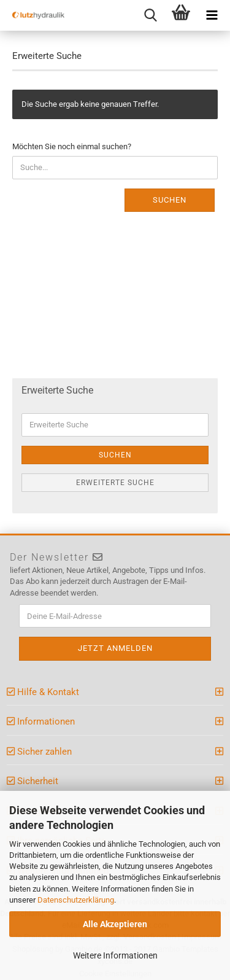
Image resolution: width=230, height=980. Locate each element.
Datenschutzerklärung (76, 900)
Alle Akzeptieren (115, 924)
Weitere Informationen (115, 955)
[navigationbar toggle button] (212, 15)
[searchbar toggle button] (150, 15)
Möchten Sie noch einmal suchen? (72, 146)
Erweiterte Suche (115, 483)
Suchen (170, 200)
